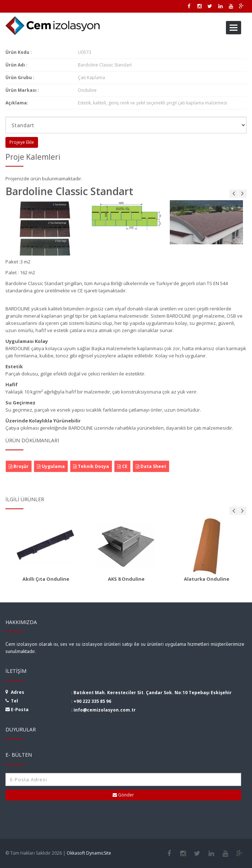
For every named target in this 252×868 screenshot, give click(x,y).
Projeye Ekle (22, 142)
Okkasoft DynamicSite (89, 853)
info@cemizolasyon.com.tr (105, 710)
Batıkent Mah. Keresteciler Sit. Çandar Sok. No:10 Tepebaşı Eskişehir (153, 693)
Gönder (123, 795)
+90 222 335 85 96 (92, 701)
